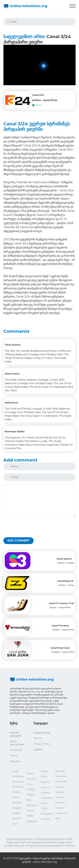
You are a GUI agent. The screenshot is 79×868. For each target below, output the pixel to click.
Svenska (60, 792)
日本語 (30, 816)
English (16, 813)
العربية (15, 771)
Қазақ (44, 771)
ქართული (32, 821)
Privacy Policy (42, 744)
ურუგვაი (53, 607)
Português (47, 814)
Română (46, 819)
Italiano (31, 810)
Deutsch (17, 803)
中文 (58, 818)
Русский (60, 771)
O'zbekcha (61, 813)
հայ (29, 800)
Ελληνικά (17, 808)
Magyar (31, 795)
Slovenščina (61, 781)
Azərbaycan (18, 776)
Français (31, 779)
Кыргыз (45, 782)
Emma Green (12, 374)
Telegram (15, 761)
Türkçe (59, 808)
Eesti (15, 824)
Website (37, 105)
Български (18, 787)
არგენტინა (56, 652)
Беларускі (18, 781)
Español (17, 818)
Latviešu (45, 792)
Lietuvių (45, 787)
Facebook (16, 750)
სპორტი (71, 585)
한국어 (44, 776)
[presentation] (29, 527)
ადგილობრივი (65, 607)
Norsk (44, 803)
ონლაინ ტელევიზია (16, 734)
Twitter (14, 756)
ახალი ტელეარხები (17, 743)
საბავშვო (71, 563)
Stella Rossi (11, 403)
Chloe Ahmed (13, 345)
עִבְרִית (30, 784)
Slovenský (61, 776)
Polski (44, 808)
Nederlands (47, 798)
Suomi (30, 773)
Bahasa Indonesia (32, 805)
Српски (60, 787)
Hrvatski (31, 789)
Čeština (16, 792)
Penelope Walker (15, 432)
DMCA (38, 738)
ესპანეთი (61, 563)
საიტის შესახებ (42, 733)
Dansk (16, 797)
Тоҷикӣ (59, 797)
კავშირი (38, 749)
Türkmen (60, 803)
